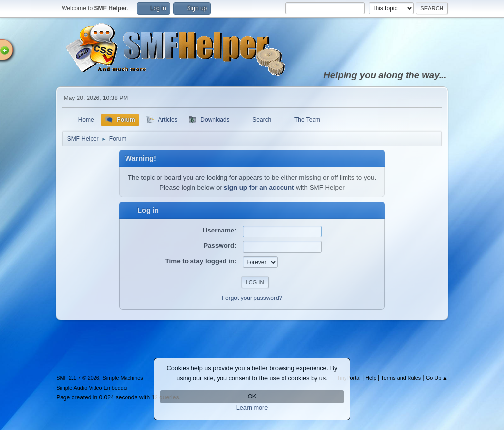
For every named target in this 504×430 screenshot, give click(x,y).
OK (252, 397)
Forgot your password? (252, 298)
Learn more (252, 408)
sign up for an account (259, 187)
